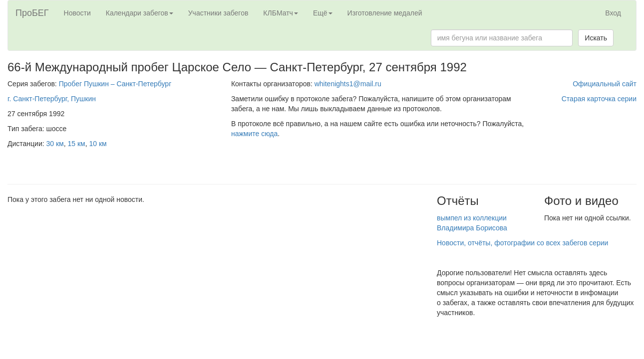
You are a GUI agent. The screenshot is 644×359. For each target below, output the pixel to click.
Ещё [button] (323, 13)
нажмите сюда (254, 134)
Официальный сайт (605, 84)
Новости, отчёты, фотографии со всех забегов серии (522, 243)
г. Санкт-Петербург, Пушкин (52, 99)
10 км (98, 144)
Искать (596, 38)
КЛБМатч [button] (281, 13)
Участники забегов (218, 13)
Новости (77, 13)
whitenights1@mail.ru (348, 84)
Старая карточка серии (599, 99)
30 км (55, 144)
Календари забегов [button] (140, 13)
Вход (613, 13)
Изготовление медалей (385, 13)
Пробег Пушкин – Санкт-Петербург (115, 84)
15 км (77, 144)
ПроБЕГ (32, 13)
